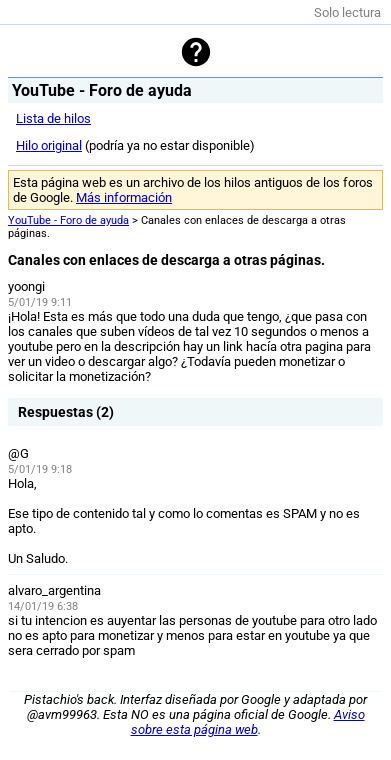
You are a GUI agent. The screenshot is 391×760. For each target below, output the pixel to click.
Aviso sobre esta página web (248, 722)
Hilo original (49, 145)
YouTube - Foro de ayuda (68, 220)
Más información (124, 197)
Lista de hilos (53, 118)
